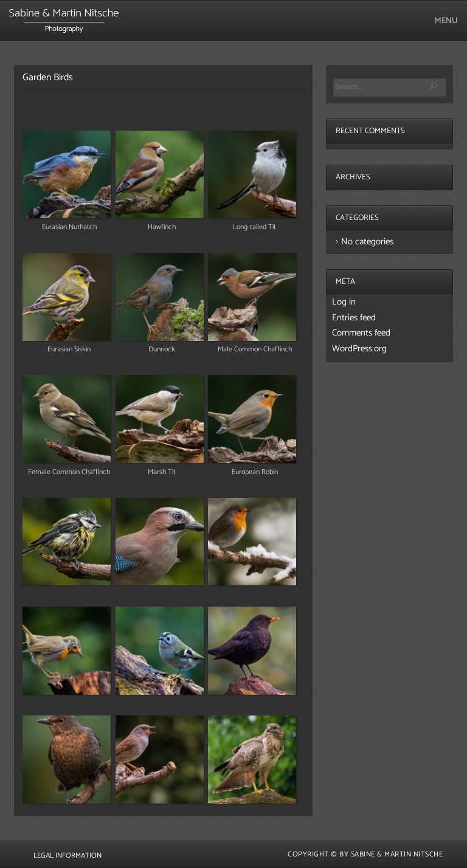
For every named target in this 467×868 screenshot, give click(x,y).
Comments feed (361, 333)
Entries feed (354, 318)
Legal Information (67, 856)
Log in (344, 302)
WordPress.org (359, 349)
